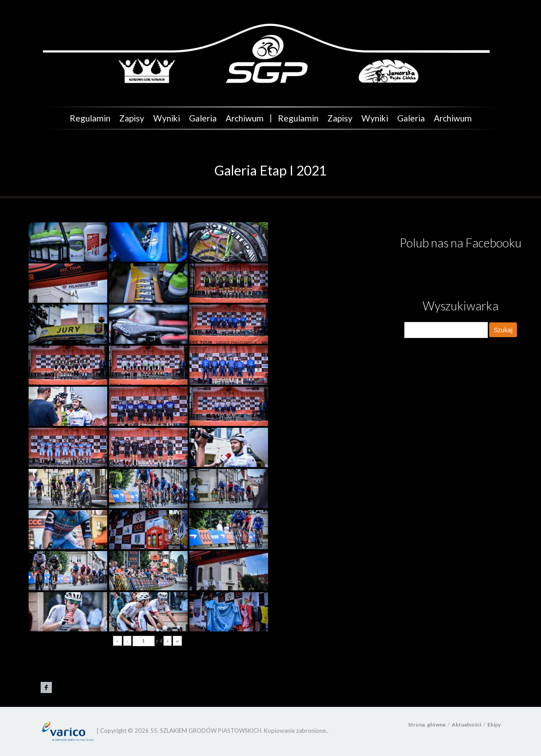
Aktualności (466, 725)
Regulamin (90, 118)
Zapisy (132, 118)
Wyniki (167, 118)
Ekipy (494, 725)
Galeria (203, 118)
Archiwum (245, 118)
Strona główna (427, 725)
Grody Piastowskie (46, 687)
